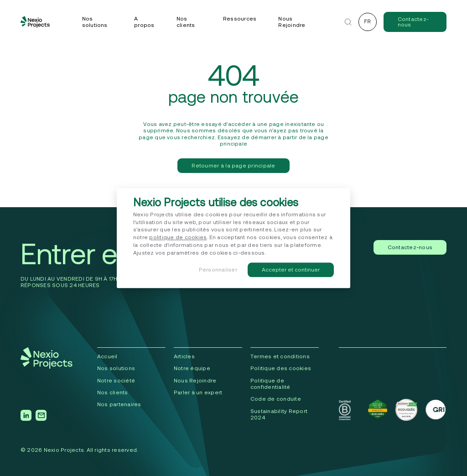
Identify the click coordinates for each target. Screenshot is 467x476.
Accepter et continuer (291, 269)
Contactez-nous (413, 22)
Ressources (240, 18)
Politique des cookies (281, 368)
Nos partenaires (119, 404)
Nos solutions (95, 22)
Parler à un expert (198, 392)
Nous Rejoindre (292, 22)
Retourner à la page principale (233, 165)
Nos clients (186, 22)
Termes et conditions (280, 356)
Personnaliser (218, 269)
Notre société (116, 380)
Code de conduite (276, 399)
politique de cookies (178, 238)
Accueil (107, 356)
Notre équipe (192, 368)
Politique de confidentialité (270, 384)
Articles (184, 356)
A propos (144, 22)
